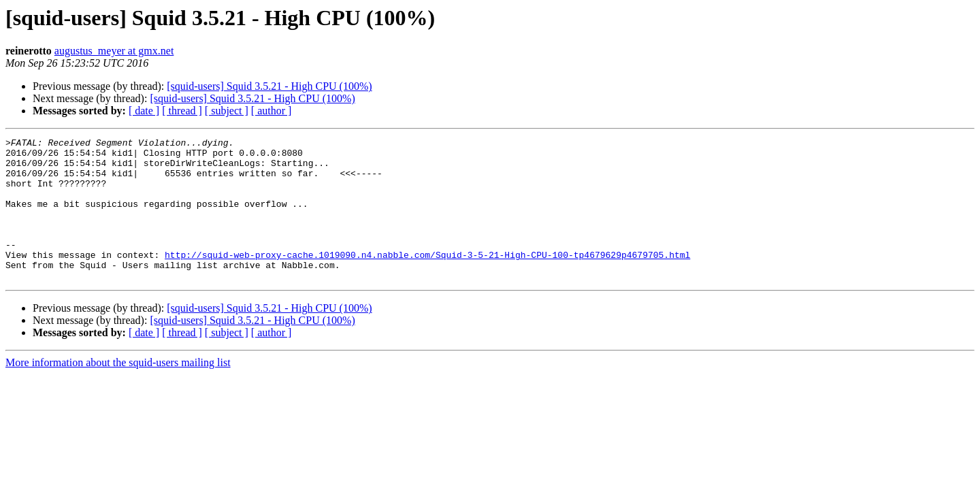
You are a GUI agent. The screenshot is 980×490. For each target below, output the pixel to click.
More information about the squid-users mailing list (118, 391)
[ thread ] (182, 111)
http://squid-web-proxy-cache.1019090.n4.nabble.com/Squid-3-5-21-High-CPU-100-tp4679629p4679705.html (427, 279)
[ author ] (272, 111)
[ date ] (144, 111)
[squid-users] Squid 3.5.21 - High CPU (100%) (269, 86)
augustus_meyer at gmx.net (114, 51)
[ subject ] (227, 111)
